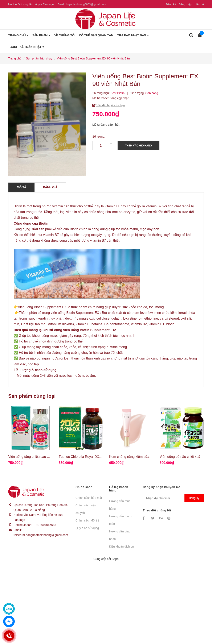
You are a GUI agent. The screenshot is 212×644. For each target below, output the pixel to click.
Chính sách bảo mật (89, 498)
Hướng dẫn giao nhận (120, 535)
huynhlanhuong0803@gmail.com (86, 4)
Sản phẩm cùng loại (32, 396)
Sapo (115, 559)
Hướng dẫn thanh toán (121, 520)
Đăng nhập (185, 4)
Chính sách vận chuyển (86, 509)
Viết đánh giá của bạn (110, 105)
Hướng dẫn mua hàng (120, 505)
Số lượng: (99, 137)
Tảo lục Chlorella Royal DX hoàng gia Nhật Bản (94, 457)
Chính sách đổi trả (87, 520)
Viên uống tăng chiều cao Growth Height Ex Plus (44, 457)
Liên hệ (199, 4)
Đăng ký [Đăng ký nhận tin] (194, 498)
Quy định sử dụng (87, 528)
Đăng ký (171, 4)
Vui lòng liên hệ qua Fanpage (36, 4)
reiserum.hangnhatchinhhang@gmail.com (41, 535)
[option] (30, 437)
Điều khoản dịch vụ (122, 547)
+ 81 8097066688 (44, 525)
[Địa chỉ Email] (173, 498)
